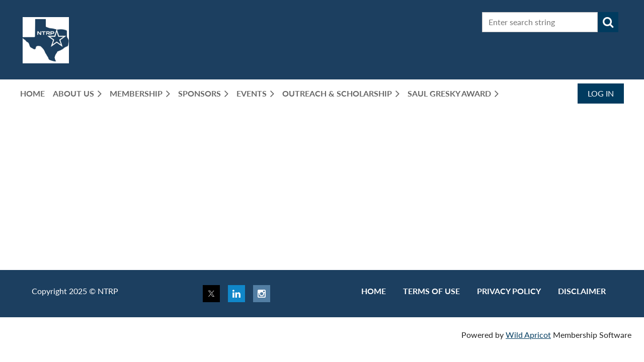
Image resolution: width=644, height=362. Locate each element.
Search (608, 22)
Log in (601, 93)
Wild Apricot (528, 335)
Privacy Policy (509, 291)
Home (374, 291)
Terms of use (431, 291)
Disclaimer (582, 291)
